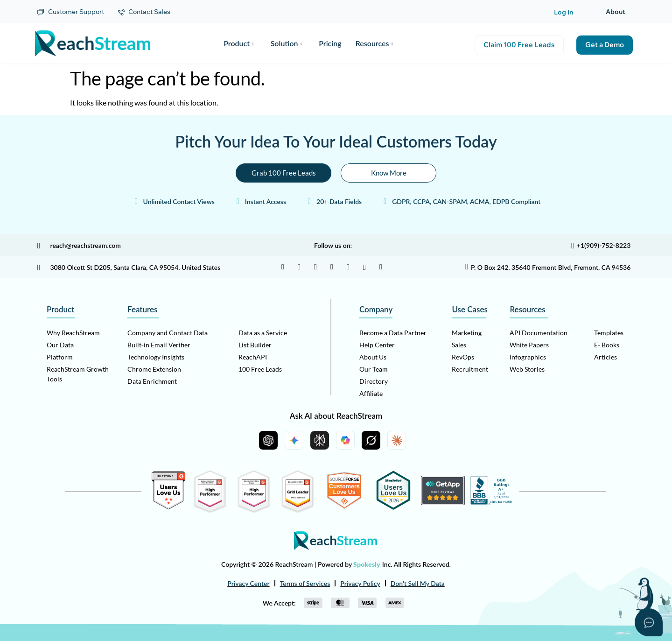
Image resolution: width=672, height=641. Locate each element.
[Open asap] (649, 622)
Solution (286, 43)
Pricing (330, 43)
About (616, 12)
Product (238, 43)
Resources (374, 43)
